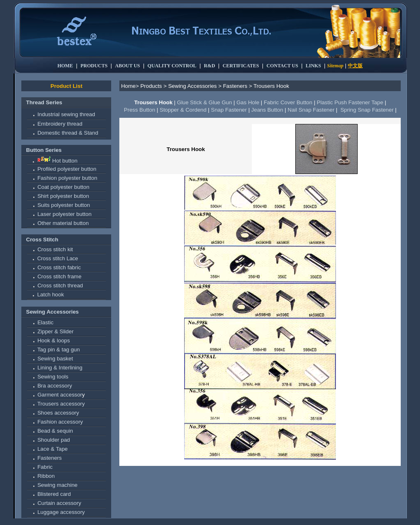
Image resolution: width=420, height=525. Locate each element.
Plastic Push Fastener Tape (350, 102)
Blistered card (54, 494)
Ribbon (46, 476)
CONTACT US (282, 66)
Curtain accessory (59, 503)
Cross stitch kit (55, 249)
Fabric (45, 467)
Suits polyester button (64, 205)
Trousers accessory (61, 404)
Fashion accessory (60, 422)
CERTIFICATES (241, 66)
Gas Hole (248, 102)
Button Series (44, 150)
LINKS (313, 66)
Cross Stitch (42, 240)
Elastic (45, 322)
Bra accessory (55, 386)
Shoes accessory (58, 413)
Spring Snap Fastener (367, 110)
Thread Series (44, 102)
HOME (65, 66)
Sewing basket (55, 359)
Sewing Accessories (52, 312)
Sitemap (335, 66)
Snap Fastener (229, 110)
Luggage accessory (61, 512)
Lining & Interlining (60, 368)
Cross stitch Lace (58, 258)
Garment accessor (60, 395)
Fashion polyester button (67, 178)
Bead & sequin (55, 431)
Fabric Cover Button (288, 102)
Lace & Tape (52, 449)
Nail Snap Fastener (311, 110)
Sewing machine (57, 485)
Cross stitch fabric (59, 267)
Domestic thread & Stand (68, 133)
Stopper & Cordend (183, 110)
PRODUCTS (94, 66)
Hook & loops (54, 340)
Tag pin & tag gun (59, 350)
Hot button (65, 161)
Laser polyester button (64, 214)
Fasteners (49, 458)
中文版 (355, 66)
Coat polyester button (63, 187)
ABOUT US (128, 66)
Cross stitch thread (60, 285)
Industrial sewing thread (66, 114)
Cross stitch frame (59, 276)
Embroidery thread (60, 124)
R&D (209, 66)
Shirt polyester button (63, 196)
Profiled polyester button (67, 169)
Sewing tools (53, 377)
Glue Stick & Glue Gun (205, 102)
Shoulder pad (54, 440)
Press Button (139, 110)
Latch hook (51, 295)
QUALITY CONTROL (172, 66)
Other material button (63, 223)
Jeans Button (267, 110)
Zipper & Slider (55, 331)
